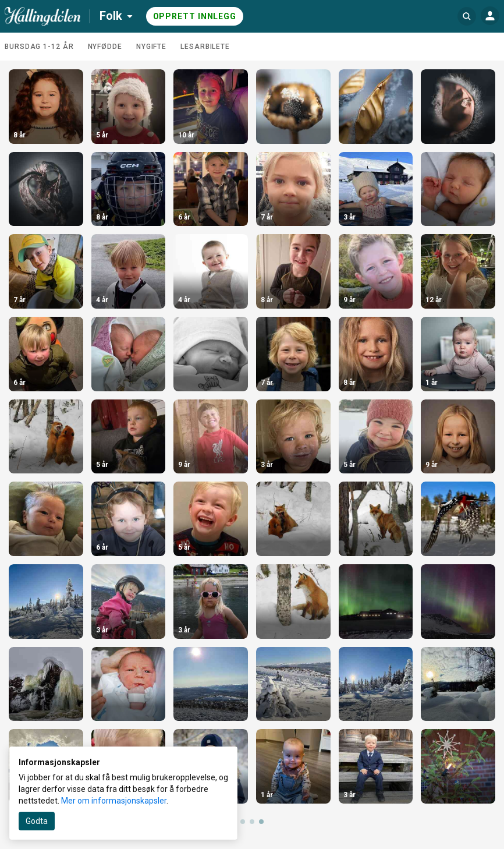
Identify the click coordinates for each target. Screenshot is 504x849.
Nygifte (151, 47)
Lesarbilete (205, 47)
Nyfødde (105, 47)
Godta (37, 821)
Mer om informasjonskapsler (114, 801)
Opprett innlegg (195, 16)
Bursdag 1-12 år (39, 47)
